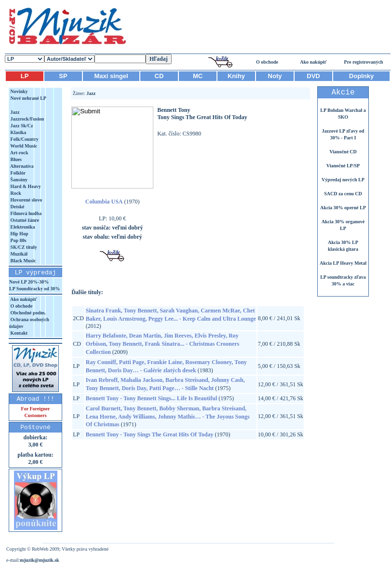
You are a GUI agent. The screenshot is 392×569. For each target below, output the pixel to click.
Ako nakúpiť (313, 62)
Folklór (17, 173)
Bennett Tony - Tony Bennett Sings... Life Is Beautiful (151, 398)
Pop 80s (18, 240)
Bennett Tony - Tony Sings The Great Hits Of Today (150, 434)
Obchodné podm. (27, 313)
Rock (15, 193)
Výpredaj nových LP (343, 180)
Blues (15, 159)
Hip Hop (19, 234)
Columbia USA (104, 202)
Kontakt (18, 333)
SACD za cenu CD (343, 194)
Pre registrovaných (364, 62)
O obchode (267, 62)
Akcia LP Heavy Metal (343, 263)
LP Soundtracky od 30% (34, 289)
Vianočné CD (343, 152)
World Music (23, 146)
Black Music (23, 261)
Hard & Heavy (25, 186)
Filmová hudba (25, 213)
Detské (17, 207)
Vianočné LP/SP (343, 166)
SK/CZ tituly (23, 247)
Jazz (14, 112)
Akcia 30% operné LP (343, 208)
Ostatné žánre (24, 220)
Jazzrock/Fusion (27, 119)
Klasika (18, 132)
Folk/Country (24, 139)
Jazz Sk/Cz (21, 126)
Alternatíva (21, 166)
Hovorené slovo (26, 200)
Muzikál (18, 254)
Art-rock (19, 153)
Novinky (19, 91)
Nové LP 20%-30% (29, 282)
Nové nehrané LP (28, 98)
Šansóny (18, 180)
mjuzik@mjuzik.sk (39, 560)
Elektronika (22, 227)
